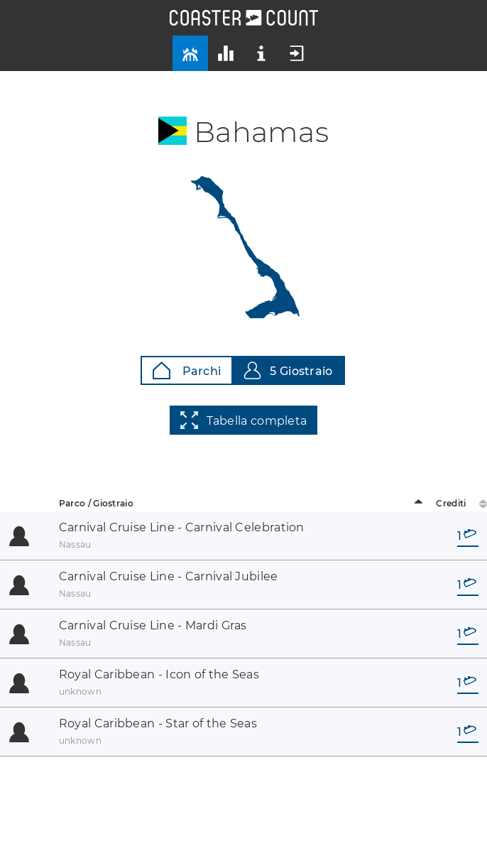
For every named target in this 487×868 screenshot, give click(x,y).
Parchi (187, 370)
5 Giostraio (288, 370)
